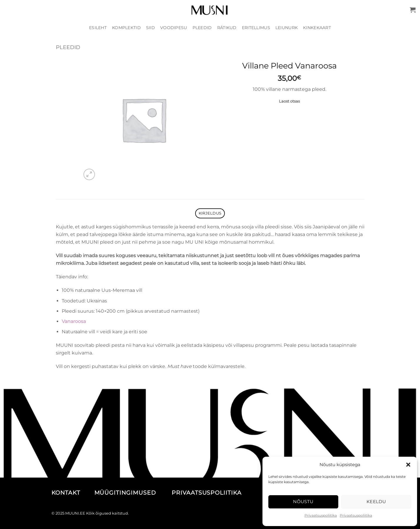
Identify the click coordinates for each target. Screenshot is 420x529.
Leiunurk (287, 28)
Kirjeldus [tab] (210, 213)
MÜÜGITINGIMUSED (132, 493)
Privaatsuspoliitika (321, 515)
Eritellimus (256, 28)
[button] (408, 465)
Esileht (98, 28)
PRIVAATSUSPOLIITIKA (207, 493)
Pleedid (202, 28)
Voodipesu (174, 28)
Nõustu (303, 502)
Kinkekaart (317, 28)
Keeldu (376, 502)
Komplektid (126, 28)
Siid (150, 28)
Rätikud (227, 28)
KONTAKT (72, 493)
